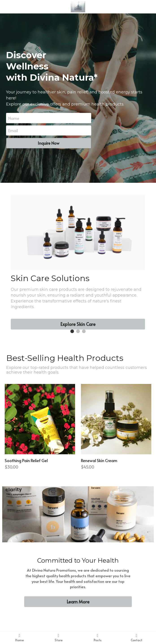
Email (13, 130)
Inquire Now (49, 143)
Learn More (78, 602)
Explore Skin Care (78, 324)
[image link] (78, 6)
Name (14, 118)
